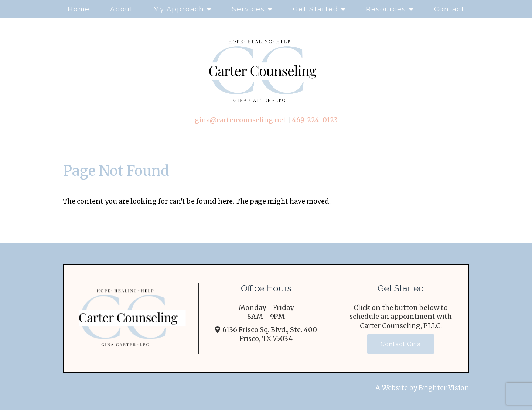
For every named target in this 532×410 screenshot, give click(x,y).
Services (248, 9)
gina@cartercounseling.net (240, 120)
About (122, 9)
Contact (449, 9)
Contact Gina (401, 344)
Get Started (316, 9)
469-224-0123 (315, 120)
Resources (386, 9)
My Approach (179, 9)
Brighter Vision (444, 388)
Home (79, 9)
